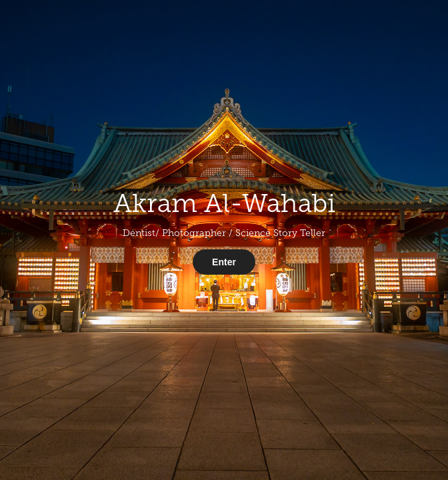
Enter (224, 262)
